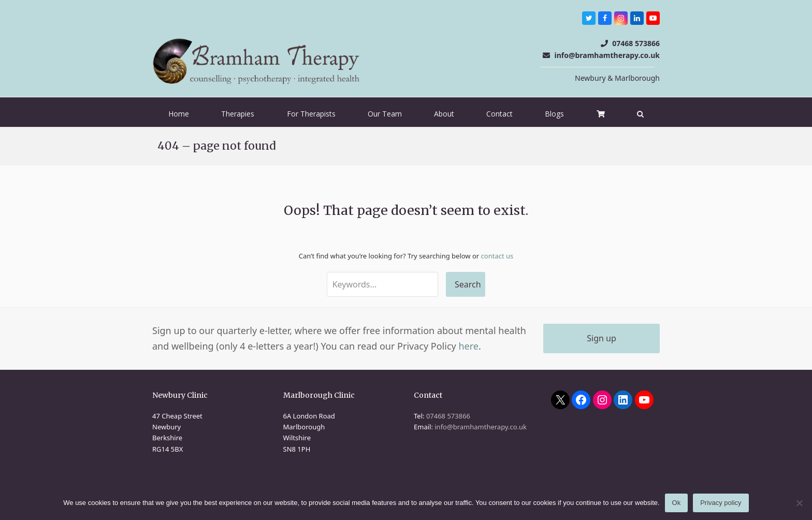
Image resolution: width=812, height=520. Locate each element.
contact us (497, 256)
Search (468, 284)
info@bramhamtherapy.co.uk (607, 55)
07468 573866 (636, 43)
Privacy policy (721, 503)
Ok (677, 503)
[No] (799, 503)
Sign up (601, 338)
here (468, 346)
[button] (640, 114)
